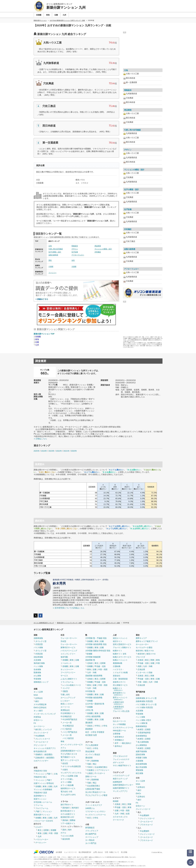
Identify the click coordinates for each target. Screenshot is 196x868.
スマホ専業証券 (40, 704)
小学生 (105, 726)
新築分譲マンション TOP (44, 334)
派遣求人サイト (119, 682)
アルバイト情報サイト (122, 647)
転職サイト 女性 (120, 654)
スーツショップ (92, 837)
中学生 (97, 726)
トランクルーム (67, 682)
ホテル (63, 833)
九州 (37, 345)
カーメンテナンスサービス (72, 745)
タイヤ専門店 (91, 843)
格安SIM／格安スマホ (145, 651)
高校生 (90, 726)
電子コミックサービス (70, 760)
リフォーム (38, 805)
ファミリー (52, 273)
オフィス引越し (67, 779)
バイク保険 (38, 647)
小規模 (51, 267)
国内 (64, 830)
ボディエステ (118, 762)
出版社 (65, 770)
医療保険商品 (141, 726)
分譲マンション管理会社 (44, 783)
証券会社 (39, 698)
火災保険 (37, 660)
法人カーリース (119, 721)
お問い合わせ (98, 852)
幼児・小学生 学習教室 (95, 732)
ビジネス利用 (68, 836)
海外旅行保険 (39, 663)
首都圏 (38, 337)
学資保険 (37, 679)
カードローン (39, 726)
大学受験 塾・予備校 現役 (96, 638)
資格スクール (91, 776)
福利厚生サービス (68, 788)
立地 (50, 246)
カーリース (65, 707)
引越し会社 (65, 694)
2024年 (44, 451)
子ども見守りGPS (68, 795)
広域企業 (141, 669)
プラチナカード (146, 825)
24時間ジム (90, 808)
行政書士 (91, 770)
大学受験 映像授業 (93, 657)
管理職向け (119, 740)
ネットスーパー (67, 669)
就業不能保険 (141, 751)
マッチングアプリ (120, 791)
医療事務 (95, 761)
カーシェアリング (68, 698)
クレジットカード (41, 733)
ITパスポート (100, 773)
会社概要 (59, 852)
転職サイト (118, 651)
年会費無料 (40, 736)
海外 (70, 830)
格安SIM (141, 654)
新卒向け (118, 746)
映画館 (116, 801)
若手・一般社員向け (123, 743)
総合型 (65, 763)
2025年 (37, 451)
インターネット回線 (144, 672)
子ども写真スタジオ (69, 754)
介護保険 (139, 761)
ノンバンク (47, 729)
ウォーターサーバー (69, 638)
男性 (50, 260)
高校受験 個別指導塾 (94, 676)
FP (88, 761)
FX (35, 723)
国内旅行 (66, 808)
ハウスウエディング (121, 776)
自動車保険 (38, 638)
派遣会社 (117, 676)
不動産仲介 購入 (40, 777)
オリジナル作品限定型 (72, 766)
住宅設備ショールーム (43, 802)
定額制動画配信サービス (71, 751)
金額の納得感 (53, 255)
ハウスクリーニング (69, 651)
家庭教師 (89, 729)
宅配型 (65, 691)
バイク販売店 (66, 729)
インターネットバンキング (45, 714)
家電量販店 (90, 828)
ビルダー (39, 827)
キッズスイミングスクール (96, 815)
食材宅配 (64, 657)
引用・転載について (112, 852)
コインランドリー (68, 654)
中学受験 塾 (90, 691)
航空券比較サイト (68, 811)
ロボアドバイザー (41, 761)
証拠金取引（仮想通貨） (45, 758)
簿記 (95, 764)
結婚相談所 (118, 782)
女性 (73, 260)
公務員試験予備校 (93, 789)
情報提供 (75, 246)
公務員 (90, 773)
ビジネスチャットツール (123, 727)
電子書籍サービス (68, 757)
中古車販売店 (66, 716)
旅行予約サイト (67, 805)
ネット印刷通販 (119, 724)
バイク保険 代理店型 (144, 707)
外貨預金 (37, 717)
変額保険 (139, 770)
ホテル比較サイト (68, 814)
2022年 (59, 451)
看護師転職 (118, 663)
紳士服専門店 (91, 834)
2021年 (66, 451)
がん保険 (37, 676)
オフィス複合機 (67, 785)
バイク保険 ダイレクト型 (146, 704)
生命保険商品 (141, 736)
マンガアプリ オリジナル (71, 773)
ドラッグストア (92, 831)
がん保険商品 (141, 745)
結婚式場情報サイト (121, 788)
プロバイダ (140, 657)
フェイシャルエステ (121, 759)
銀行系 (38, 729)
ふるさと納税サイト (69, 679)
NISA (36, 695)
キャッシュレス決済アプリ (45, 748)
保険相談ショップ (41, 682)
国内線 (65, 820)
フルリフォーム (42, 808)
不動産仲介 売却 (40, 771)
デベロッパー (41, 843)
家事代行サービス (68, 647)
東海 (37, 339)
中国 (158, 663)
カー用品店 (90, 840)
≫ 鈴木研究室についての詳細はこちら (69, 608)
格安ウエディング (120, 779)
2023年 (51, 451)
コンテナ (66, 688)
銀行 (37, 701)
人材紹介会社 (118, 703)
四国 (139, 666)
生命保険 (37, 669)
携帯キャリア (141, 638)
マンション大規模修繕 (43, 789)
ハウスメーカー (42, 839)
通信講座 (89, 758)
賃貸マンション (40, 799)
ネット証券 (38, 692)
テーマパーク (118, 820)
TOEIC (90, 767)
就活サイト (118, 641)
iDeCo (138, 793)
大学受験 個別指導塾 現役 (96, 644)
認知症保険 (140, 754)
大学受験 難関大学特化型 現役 (98, 651)
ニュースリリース (70, 852)
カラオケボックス (120, 817)
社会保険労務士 (101, 767)
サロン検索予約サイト (122, 766)
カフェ (63, 748)
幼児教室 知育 (91, 735)
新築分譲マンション (42, 815)
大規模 (74, 267)
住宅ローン (38, 720)
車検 (62, 741)
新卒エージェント (120, 698)
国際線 (73, 820)
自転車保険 (38, 657)
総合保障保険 (141, 764)
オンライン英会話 (93, 754)
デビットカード (40, 745)
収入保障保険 (143, 742)
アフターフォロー (78, 255)
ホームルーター (142, 644)
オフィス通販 (66, 782)
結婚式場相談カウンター (123, 785)
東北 (40, 830)
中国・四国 (53, 833)
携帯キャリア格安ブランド (147, 641)
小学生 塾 (89, 710)
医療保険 (37, 672)
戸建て (49, 774)
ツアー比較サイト (68, 823)
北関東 (46, 830)
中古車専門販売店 (70, 719)
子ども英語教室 (92, 745)
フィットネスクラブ (94, 805)
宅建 (89, 764)
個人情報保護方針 (85, 852)
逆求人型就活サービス (122, 644)
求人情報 (124, 852)
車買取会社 (65, 710)
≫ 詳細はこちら (40, 439)
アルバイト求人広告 (121, 711)
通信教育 (89, 723)
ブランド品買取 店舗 (69, 776)
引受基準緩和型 (144, 733)
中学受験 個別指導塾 (94, 698)
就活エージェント (120, 638)
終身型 (140, 729)
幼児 (89, 748)
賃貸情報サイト (40, 796)
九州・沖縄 (92, 672)
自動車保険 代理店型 (144, 701)
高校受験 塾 (90, 660)
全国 (128, 814)
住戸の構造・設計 (55, 252)
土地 (56, 774)
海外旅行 (75, 808)
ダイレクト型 (41, 641)
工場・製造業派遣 (120, 679)
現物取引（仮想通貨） (45, 754)
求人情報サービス (120, 685)
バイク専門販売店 (70, 732)
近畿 (37, 342)
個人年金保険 (141, 767)
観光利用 (66, 839)
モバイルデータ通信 (144, 647)
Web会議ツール (119, 731)
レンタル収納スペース (72, 685)
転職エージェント (120, 660)
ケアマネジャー (103, 770)
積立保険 (139, 773)
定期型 (148, 729)
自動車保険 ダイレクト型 (146, 698)
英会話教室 (90, 751)
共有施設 (98, 252)
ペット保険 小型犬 (143, 720)
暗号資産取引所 (40, 751)
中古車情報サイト (68, 713)
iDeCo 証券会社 (40, 707)
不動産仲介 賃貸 (40, 793)
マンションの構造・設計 (103, 249)
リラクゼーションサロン (95, 811)
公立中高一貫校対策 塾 (95, 704)
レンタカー (65, 701)
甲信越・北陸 (100, 666)
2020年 (74, 451)
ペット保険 (38, 666)
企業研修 (117, 734)
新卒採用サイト (119, 694)
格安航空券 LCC (67, 817)
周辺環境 (98, 246)
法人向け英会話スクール (95, 792)
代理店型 (39, 644)
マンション (40, 774)
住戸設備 (75, 252)
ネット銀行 (38, 711)
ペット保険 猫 (142, 723)
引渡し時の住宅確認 (56, 249)
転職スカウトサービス (122, 657)
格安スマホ (151, 654)
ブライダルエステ (120, 756)
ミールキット (66, 663)
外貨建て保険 (141, 758)
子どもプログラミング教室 (96, 795)
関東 (129, 804)
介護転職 (117, 666)
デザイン (75, 249)
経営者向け (119, 737)
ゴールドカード (42, 742)
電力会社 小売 (66, 792)
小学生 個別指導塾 (93, 716)
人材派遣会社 (118, 708)
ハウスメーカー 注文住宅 (43, 821)
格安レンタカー (67, 704)
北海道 (90, 663)
